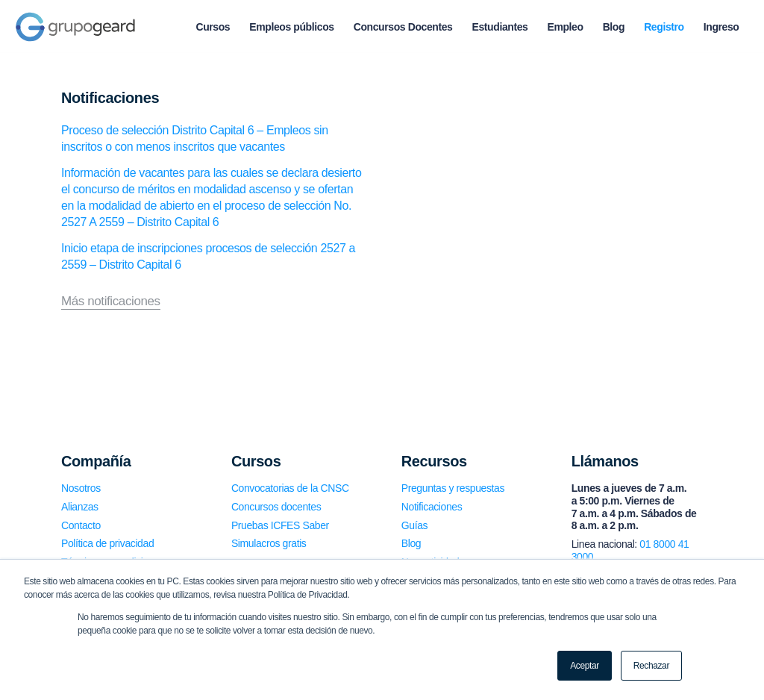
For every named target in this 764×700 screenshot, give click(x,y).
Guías (414, 525)
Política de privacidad (107, 543)
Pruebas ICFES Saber (280, 525)
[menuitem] (213, 27)
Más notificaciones (111, 301)
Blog (411, 543)
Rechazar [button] (651, 666)
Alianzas (80, 507)
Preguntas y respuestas (453, 488)
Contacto (81, 525)
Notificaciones (432, 507)
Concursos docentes (276, 507)
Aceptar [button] (585, 666)
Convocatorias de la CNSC (290, 488)
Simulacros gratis (269, 543)
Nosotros (81, 488)
